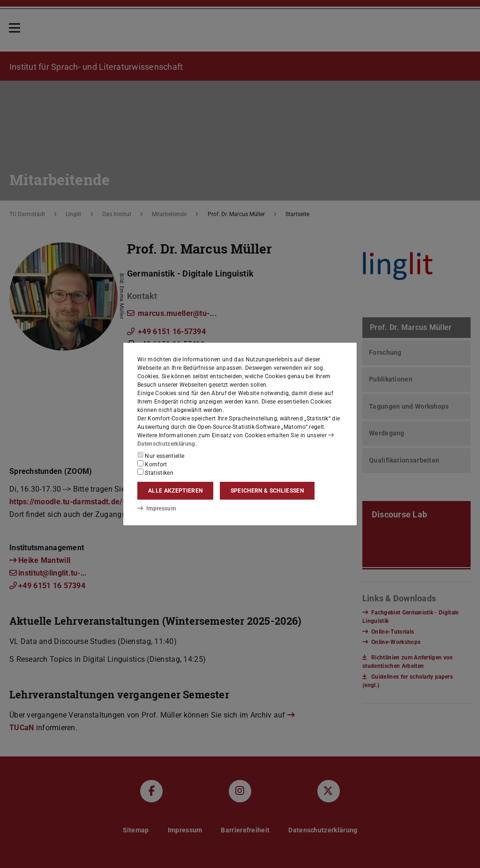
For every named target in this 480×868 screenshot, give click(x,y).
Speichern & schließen (267, 491)
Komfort (152, 464)
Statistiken (155, 472)
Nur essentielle (161, 456)
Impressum (156, 508)
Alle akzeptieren (175, 491)
